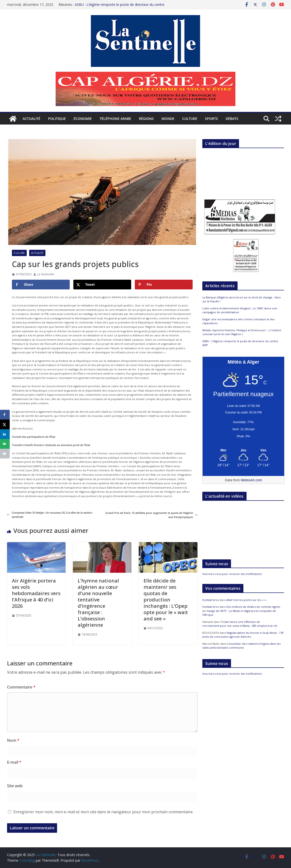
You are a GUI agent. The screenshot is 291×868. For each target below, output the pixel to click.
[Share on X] (102, 285)
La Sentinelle (46, 274)
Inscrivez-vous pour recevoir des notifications (232, 574)
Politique (57, 119)
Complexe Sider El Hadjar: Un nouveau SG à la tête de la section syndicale (50, 515)
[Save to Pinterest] (164, 285)
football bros (211, 600)
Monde (168, 119)
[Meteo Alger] (243, 450)
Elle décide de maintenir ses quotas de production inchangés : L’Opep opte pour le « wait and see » (166, 600)
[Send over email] (5, 444)
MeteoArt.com (251, 480)
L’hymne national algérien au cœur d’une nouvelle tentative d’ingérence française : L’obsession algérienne (98, 603)
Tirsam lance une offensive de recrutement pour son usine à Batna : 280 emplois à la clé (240, 624)
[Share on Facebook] (41, 285)
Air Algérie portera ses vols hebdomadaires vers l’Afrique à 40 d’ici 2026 (36, 593)
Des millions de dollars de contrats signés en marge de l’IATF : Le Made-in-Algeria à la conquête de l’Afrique (241, 611)
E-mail (14, 762)
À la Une (19, 253)
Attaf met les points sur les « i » (247, 600)
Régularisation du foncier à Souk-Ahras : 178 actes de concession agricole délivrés (243, 635)
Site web (15, 786)
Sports (211, 119)
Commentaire (21, 687)
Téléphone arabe (115, 119)
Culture (190, 119)
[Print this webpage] (5, 454)
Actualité (31, 119)
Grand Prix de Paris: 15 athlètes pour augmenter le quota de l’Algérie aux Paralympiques (151, 515)
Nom (13, 740)
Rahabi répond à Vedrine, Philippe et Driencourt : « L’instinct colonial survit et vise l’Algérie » (242, 332)
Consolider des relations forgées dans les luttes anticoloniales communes (241, 646)
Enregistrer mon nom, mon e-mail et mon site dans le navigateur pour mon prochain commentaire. (103, 812)
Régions (146, 119)
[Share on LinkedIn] (5, 434)
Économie (83, 119)
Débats (232, 119)
